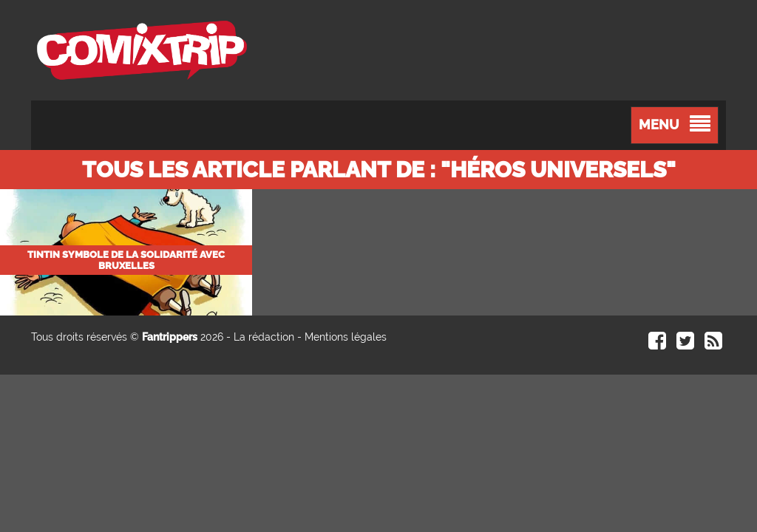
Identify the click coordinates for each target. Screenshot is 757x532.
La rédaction (264, 337)
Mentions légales (346, 337)
